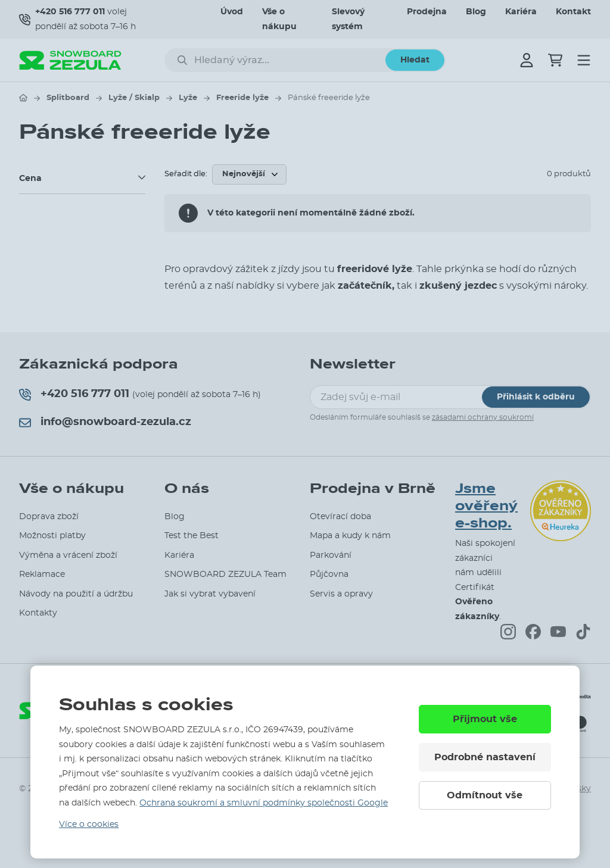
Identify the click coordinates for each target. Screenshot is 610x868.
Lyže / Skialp (134, 98)
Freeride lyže (242, 98)
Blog (476, 12)
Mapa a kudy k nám (350, 536)
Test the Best (192, 536)
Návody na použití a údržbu (76, 594)
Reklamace (42, 574)
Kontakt (573, 12)
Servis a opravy (341, 594)
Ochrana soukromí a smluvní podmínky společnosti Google (264, 803)
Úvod (232, 12)
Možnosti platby (52, 536)
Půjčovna (329, 574)
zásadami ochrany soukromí (483, 417)
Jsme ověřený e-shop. (486, 506)
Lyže (188, 98)
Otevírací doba (340, 517)
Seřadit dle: (186, 174)
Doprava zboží (49, 517)
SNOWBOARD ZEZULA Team (225, 574)
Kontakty (38, 613)
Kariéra (521, 12)
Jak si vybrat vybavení (210, 594)
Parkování (331, 555)
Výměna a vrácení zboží (68, 555)
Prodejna (427, 12)
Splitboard (68, 98)
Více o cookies (89, 825)
